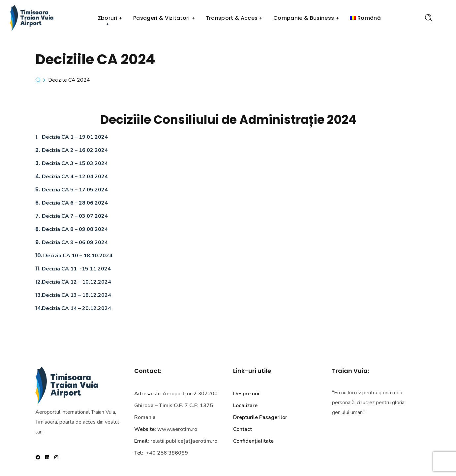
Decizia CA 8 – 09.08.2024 (75, 229)
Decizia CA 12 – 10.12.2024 (76, 282)
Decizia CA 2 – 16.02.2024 (75, 150)
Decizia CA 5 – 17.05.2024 (75, 190)
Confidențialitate (253, 441)
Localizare (245, 406)
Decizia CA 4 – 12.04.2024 (75, 177)
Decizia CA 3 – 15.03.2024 (75, 163)
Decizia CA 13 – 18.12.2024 (76, 295)
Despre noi (246, 394)
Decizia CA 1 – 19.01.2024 (75, 137)
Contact (243, 429)
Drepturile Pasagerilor (260, 417)
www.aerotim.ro (177, 429)
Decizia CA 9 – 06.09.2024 (75, 242)
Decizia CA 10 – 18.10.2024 (78, 256)
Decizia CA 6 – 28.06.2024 (75, 203)
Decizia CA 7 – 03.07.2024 (75, 216)
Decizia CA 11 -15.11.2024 (76, 269)
